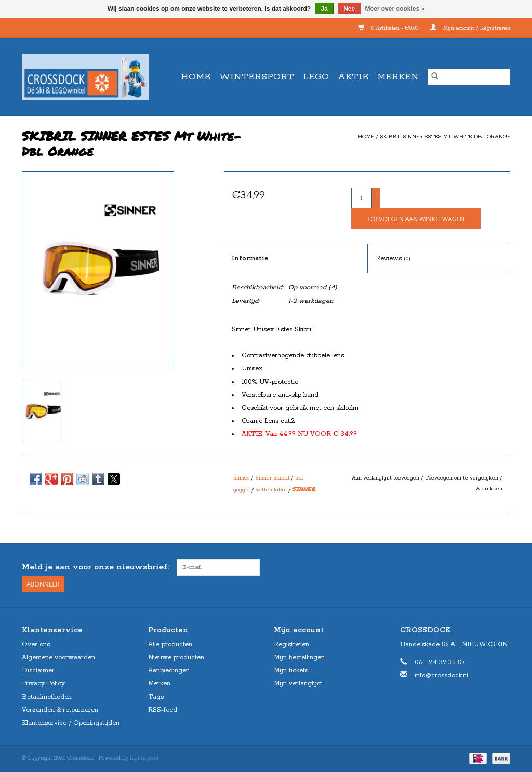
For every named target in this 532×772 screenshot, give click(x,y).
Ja (324, 9)
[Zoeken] (469, 77)
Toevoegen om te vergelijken (462, 478)
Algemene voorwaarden (58, 657)
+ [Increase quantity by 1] (376, 193)
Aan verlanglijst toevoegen (386, 478)
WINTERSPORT (257, 77)
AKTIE (353, 77)
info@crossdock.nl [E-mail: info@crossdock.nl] (441, 676)
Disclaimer (38, 670)
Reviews (393, 258)
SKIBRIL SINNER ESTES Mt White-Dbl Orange (445, 137)
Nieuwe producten (176, 657)
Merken (398, 77)
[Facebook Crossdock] (483, 567)
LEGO (316, 77)
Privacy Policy (43, 683)
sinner (241, 478)
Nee (349, 9)
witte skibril (271, 490)
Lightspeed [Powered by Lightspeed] (144, 758)
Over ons (36, 644)
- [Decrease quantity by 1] (376, 203)
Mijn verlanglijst (298, 683)
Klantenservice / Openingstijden (71, 723)
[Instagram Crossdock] (502, 567)
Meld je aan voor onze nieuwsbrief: (95, 567)
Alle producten (170, 644)
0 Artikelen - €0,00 (389, 28)
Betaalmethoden (47, 697)
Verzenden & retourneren (60, 710)
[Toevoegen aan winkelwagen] (416, 218)
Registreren (291, 644)
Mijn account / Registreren (470, 28)
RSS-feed (163, 710)
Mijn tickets (291, 670)
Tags (156, 697)
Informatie (250, 258)
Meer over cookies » (395, 9)
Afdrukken (489, 489)
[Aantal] (362, 198)
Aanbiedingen (169, 670)
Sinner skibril (272, 478)
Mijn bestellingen (299, 657)
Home (196, 77)
